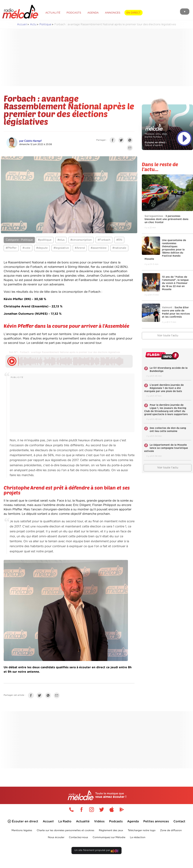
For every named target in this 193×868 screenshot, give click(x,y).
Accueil (22, 24)
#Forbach (104, 240)
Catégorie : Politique (19, 240)
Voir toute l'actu (168, 468)
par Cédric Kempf (30, 141)
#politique (45, 240)
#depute (42, 248)
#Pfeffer (11, 248)
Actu (33, 24)
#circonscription (81, 240)
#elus (61, 240)
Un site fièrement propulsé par (96, 851)
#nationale (119, 248)
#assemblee (99, 248)
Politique (45, 24)
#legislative (61, 248)
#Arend (80, 248)
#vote (26, 248)
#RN (119, 240)
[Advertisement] (99, 58)
